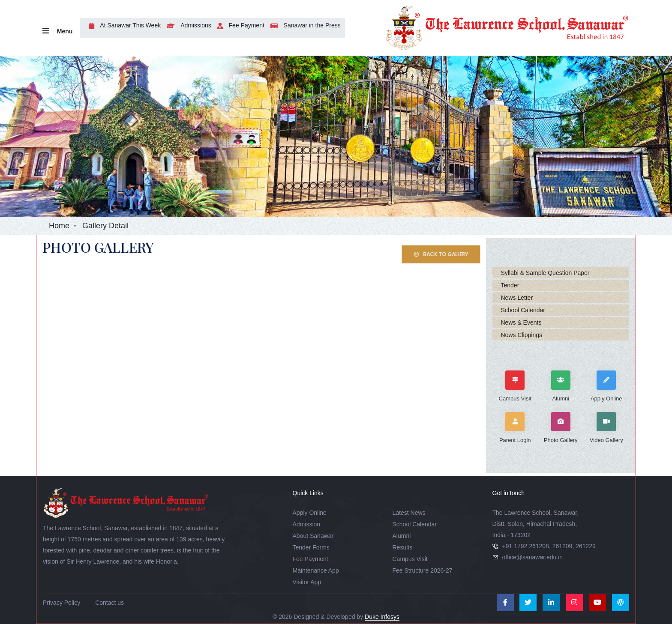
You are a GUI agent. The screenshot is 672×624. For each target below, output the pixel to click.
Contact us (109, 603)
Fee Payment (239, 25)
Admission (307, 524)
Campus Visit (410, 559)
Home (59, 226)
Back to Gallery (452, 254)
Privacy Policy (61, 603)
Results (403, 547)
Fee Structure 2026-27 (423, 570)
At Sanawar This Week (123, 25)
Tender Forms (311, 547)
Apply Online (310, 513)
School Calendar (523, 310)
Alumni (402, 536)
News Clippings (522, 335)
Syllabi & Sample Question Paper (545, 273)
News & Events (521, 322)
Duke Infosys (382, 617)
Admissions (187, 25)
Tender (510, 285)
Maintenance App (316, 570)
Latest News (409, 513)
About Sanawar (313, 536)
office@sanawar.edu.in (533, 557)
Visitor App (307, 582)
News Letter (517, 298)
